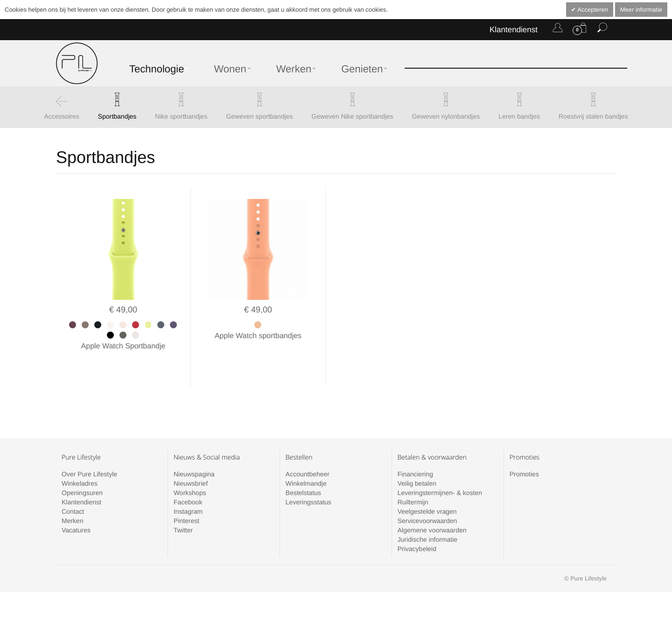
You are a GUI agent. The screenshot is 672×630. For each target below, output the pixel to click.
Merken (73, 500)
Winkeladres (80, 463)
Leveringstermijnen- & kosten (440, 472)
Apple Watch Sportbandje (123, 346)
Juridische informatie (427, 519)
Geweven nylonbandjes (446, 116)
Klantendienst (514, 30)
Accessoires (61, 116)
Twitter (183, 510)
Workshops (190, 472)
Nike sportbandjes (181, 116)
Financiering (415, 453)
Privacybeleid (417, 528)
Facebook (188, 481)
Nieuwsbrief (191, 463)
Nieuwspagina (194, 453)
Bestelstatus (303, 472)
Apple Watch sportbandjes (258, 336)
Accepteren (592, 10)
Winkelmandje (306, 463)
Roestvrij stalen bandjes (593, 116)
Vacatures (76, 510)
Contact (73, 491)
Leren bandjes (519, 116)
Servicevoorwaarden (427, 500)
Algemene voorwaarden (432, 510)
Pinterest (186, 500)
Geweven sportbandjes (259, 116)
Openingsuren (82, 472)
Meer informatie (641, 10)
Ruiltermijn (413, 481)
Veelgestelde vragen (427, 491)
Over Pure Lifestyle (89, 453)
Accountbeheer (308, 453)
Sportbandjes (117, 116)
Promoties (524, 453)
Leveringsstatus (308, 481)
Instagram (188, 491)
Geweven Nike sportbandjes (353, 116)
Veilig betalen (417, 463)
